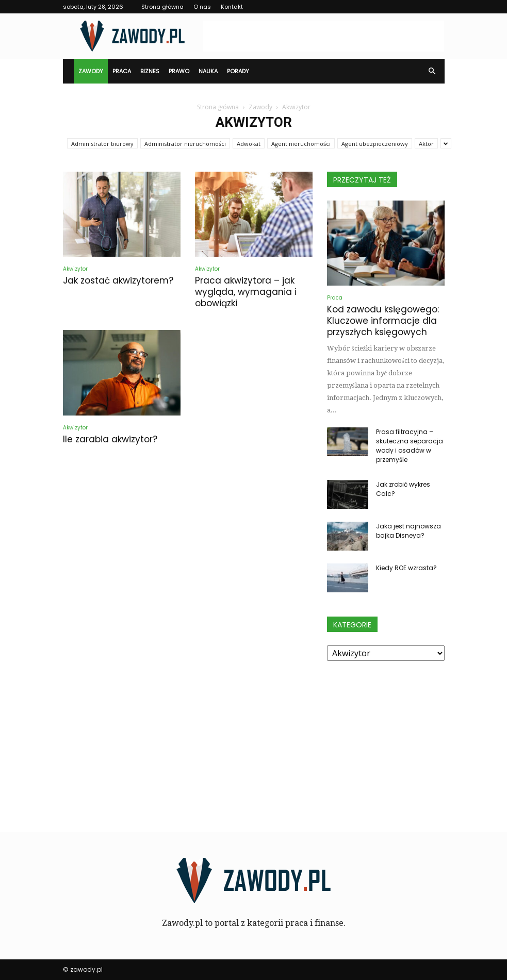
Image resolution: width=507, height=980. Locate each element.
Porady (238, 71)
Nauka (208, 71)
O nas (202, 7)
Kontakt (232, 7)
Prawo (179, 71)
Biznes (150, 71)
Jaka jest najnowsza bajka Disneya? (408, 531)
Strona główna (162, 7)
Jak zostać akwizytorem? (118, 280)
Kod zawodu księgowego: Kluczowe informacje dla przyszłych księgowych (383, 321)
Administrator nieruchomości (185, 144)
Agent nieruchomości (301, 144)
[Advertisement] (323, 36)
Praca (122, 71)
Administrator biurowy (102, 144)
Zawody (91, 71)
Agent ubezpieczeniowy (375, 144)
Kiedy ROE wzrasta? (406, 568)
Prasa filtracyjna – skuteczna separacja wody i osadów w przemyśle (410, 446)
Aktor (426, 144)
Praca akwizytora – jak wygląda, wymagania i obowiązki (246, 292)
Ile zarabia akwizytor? (110, 439)
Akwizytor (75, 269)
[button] (432, 71)
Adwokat (249, 144)
